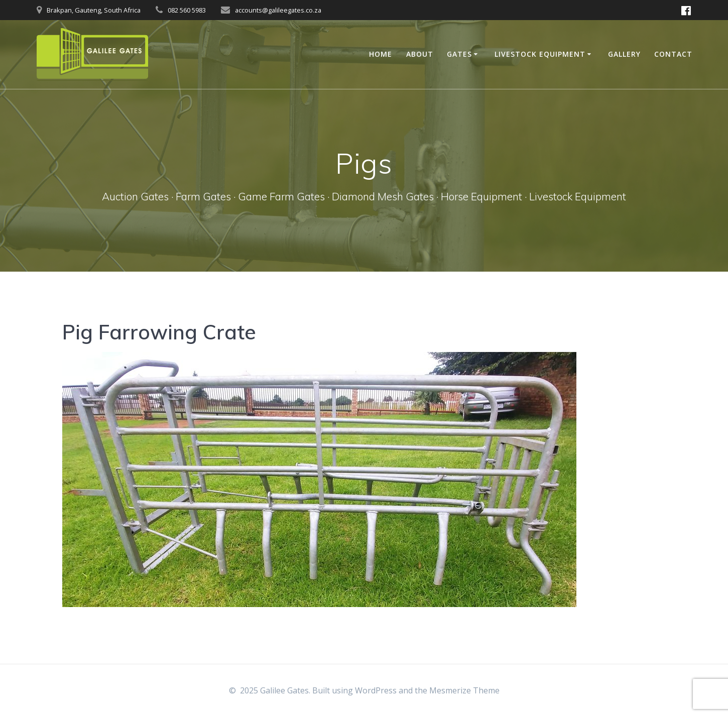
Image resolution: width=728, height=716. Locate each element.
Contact (673, 54)
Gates (459, 54)
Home (381, 54)
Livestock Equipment (540, 54)
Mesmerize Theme (464, 690)
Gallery (624, 54)
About (420, 54)
